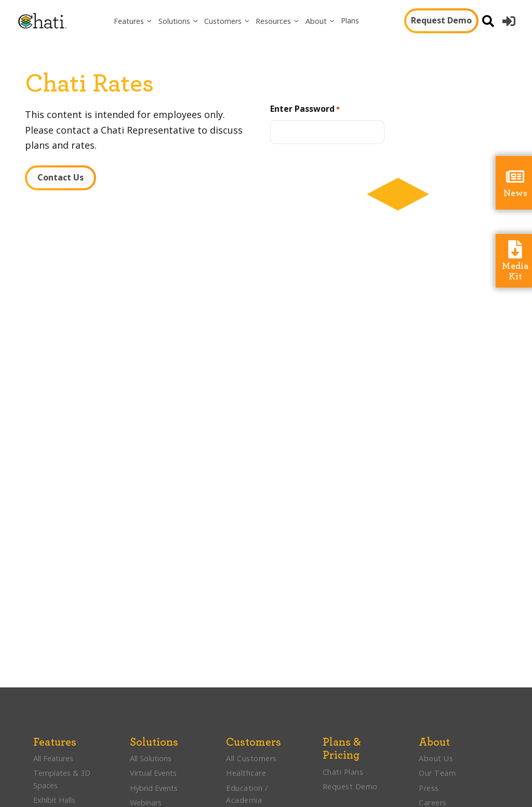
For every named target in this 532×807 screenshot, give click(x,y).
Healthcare (246, 773)
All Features (53, 758)
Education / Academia (247, 794)
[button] (133, 21)
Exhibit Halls (54, 800)
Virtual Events (153, 773)
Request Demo (441, 20)
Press (429, 788)
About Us (436, 758)
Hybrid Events (154, 788)
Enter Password (305, 109)
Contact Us (61, 177)
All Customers (251, 758)
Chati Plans (343, 772)
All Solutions (151, 758)
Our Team (437, 773)
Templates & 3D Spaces (62, 779)
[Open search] (488, 21)
